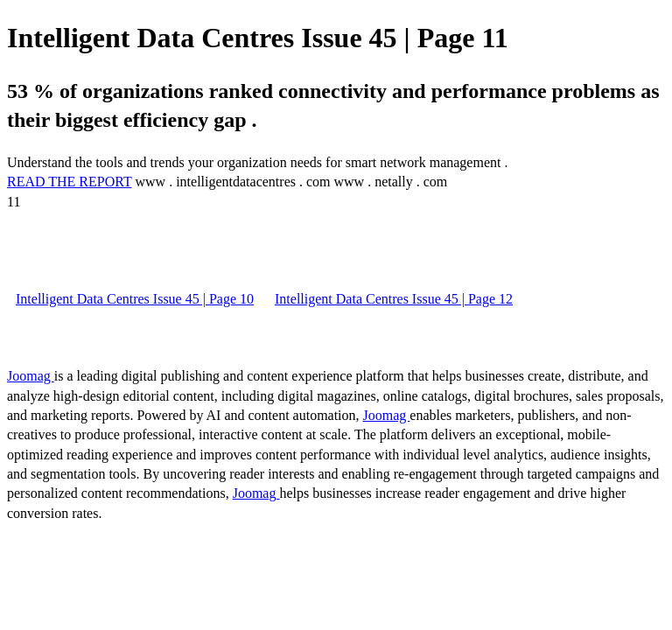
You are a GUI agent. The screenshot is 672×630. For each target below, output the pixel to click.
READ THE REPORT (69, 182)
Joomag (31, 376)
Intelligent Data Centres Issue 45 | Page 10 (135, 299)
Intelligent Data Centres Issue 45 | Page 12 (394, 299)
